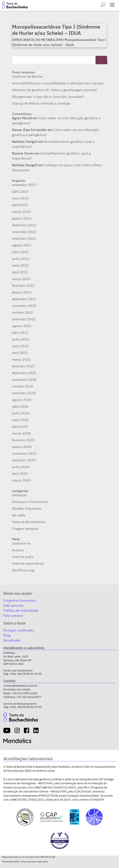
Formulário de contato (17, 689)
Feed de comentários (28, 563)
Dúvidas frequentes (27, 508)
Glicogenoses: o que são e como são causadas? (48, 97)
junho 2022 (21, 259)
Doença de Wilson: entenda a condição (41, 103)
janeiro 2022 (22, 292)
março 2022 (21, 279)
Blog (7, 635)
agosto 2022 (22, 245)
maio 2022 (20, 265)
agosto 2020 (22, 400)
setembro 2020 (24, 393)
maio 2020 (20, 420)
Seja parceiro (13, 605)
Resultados (12, 640)
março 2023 (21, 212)
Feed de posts (23, 557)
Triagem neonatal (25, 529)
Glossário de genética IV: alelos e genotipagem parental (54, 90)
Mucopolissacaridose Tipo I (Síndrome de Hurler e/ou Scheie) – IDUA (56, 30)
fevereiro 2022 (23, 285)
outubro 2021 (23, 312)
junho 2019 (21, 467)
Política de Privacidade (21, 610)
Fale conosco (13, 615)
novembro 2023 (24, 185)
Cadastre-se (21, 543)
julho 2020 (20, 406)
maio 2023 (20, 198)
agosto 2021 (22, 326)
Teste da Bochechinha (29, 522)
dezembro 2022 (24, 225)
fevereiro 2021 (23, 366)
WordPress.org (23, 570)
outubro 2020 (23, 386)
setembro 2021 (24, 319)
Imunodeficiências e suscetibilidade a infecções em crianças (58, 83)
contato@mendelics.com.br (20, 686)
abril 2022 (20, 272)
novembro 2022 (24, 232)
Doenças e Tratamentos (30, 502)
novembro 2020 (24, 380)
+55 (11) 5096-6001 (25, 693)
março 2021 (21, 359)
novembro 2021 (24, 306)
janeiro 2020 (22, 447)
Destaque (19, 495)
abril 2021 (20, 353)
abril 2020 (20, 427)
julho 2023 (20, 191)
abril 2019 (20, 474)
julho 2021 (20, 333)
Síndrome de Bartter (27, 76)
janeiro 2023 (22, 218)
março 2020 (21, 433)
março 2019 (21, 480)
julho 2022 (20, 252)
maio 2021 (20, 346)
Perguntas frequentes (20, 600)
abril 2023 (20, 205)
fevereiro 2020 (23, 440)
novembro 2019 (24, 453)
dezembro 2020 (24, 373)
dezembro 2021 (24, 299)
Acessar (18, 550)
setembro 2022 (24, 238)
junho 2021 (21, 339)
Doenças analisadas (19, 630)
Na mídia (19, 515)
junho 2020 (21, 413)
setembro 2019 (24, 460)
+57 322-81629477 (29, 697)
